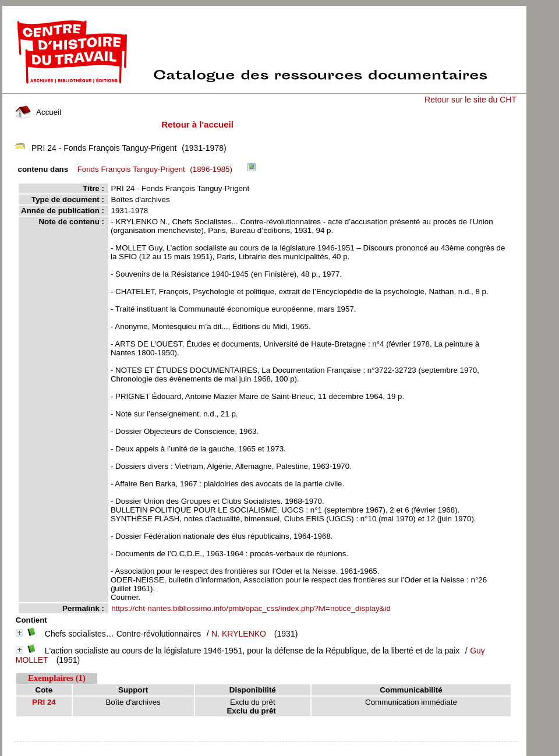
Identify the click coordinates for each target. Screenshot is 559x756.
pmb (266, 749)
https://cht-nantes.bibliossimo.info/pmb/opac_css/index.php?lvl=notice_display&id (251, 608)
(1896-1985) (157, 169)
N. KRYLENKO (239, 634)
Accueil (38, 112)
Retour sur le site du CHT (470, 100)
